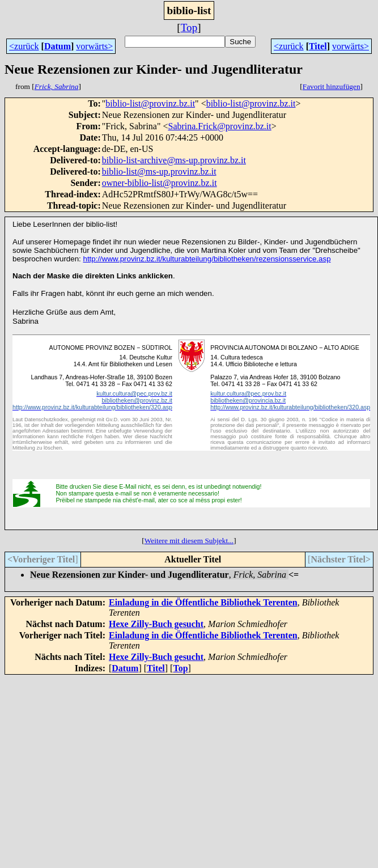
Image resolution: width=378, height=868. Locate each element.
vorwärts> (94, 46)
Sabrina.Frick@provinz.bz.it (219, 126)
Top (189, 27)
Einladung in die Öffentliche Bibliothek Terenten (203, 602)
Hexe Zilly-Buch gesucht (156, 624)
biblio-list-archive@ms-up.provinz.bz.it (174, 160)
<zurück (24, 46)
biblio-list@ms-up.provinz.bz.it (159, 172)
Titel (318, 46)
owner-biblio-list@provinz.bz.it (160, 183)
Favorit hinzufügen (332, 86)
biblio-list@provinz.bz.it (150, 103)
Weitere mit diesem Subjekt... (189, 541)
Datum (58, 46)
